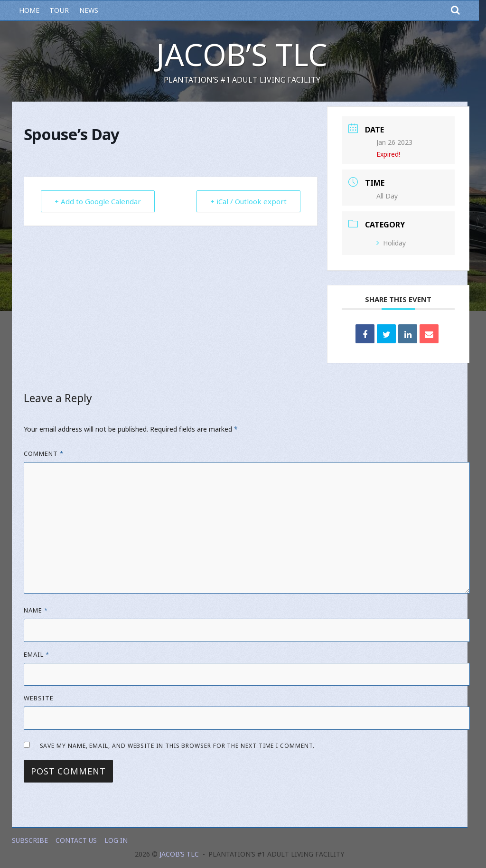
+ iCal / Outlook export (248, 201)
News (89, 10)
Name (36, 610)
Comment (44, 453)
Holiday (391, 243)
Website (39, 698)
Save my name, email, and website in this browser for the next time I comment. (177, 746)
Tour (59, 10)
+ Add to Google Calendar (98, 201)
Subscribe (30, 840)
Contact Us (76, 840)
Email (37, 654)
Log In (116, 840)
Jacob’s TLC (242, 54)
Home (29, 10)
